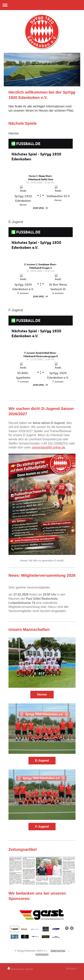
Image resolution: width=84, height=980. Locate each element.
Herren (42, 694)
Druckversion (16, 969)
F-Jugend (42, 827)
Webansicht (71, 968)
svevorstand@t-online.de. (49, 447)
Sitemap (29, 969)
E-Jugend (42, 761)
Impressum (42, 954)
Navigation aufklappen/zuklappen (42, 5)
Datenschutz (58, 951)
